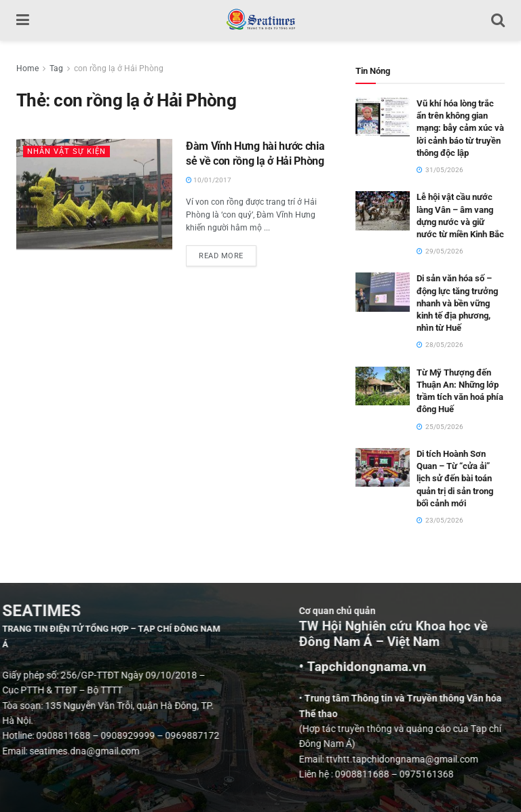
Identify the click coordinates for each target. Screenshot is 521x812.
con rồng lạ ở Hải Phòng (119, 68)
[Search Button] (498, 20)
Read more (228, 253)
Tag (56, 68)
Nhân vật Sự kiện (66, 151)
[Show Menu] (23, 20)
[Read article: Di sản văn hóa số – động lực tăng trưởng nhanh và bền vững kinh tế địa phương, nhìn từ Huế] (383, 292)
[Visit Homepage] (260, 20)
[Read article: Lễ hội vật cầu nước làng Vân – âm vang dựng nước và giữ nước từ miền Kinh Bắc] (383, 210)
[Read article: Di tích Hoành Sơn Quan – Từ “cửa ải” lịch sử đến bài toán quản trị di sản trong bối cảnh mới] (383, 467)
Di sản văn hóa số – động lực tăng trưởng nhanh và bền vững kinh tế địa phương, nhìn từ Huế (457, 303)
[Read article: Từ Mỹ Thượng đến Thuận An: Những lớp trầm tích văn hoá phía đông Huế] (383, 386)
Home (27, 68)
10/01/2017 (209, 180)
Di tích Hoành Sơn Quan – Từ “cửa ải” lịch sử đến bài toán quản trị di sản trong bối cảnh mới (455, 479)
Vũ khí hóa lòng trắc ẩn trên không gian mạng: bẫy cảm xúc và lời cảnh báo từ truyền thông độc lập (460, 128)
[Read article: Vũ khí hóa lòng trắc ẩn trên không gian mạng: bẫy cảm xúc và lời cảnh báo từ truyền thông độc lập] (383, 117)
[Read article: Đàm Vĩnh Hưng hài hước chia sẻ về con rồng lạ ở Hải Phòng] (94, 195)
